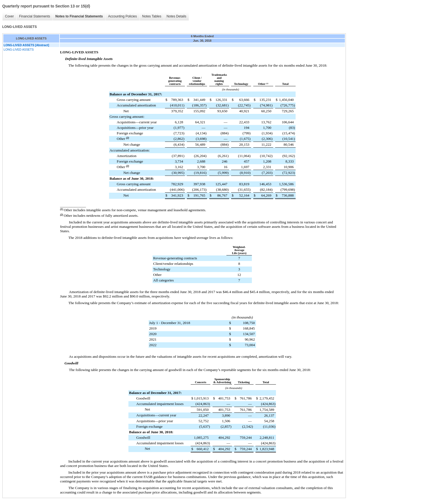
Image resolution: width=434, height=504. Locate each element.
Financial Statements (35, 16)
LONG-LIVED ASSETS (19, 49)
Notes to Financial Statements (79, 16)
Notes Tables (152, 16)
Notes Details (176, 16)
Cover (9, 16)
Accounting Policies (122, 16)
